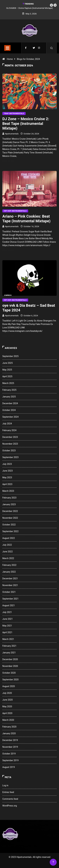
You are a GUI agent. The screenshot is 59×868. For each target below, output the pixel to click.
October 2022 (9, 525)
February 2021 (9, 646)
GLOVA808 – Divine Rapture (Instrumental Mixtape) (30, 8)
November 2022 (10, 518)
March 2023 (8, 491)
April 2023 (7, 484)
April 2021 (7, 632)
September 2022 (10, 531)
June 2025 (8, 363)
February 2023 (9, 498)
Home (10, 59)
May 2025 (7, 370)
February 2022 (9, 565)
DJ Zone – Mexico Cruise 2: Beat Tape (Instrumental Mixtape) (26, 124)
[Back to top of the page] (53, 862)
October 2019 (9, 754)
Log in (5, 785)
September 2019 (10, 760)
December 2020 (10, 659)
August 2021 (9, 605)
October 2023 (9, 451)
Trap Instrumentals (14, 113)
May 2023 (7, 477)
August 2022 (9, 538)
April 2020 (7, 713)
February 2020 (9, 727)
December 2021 (10, 579)
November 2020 (10, 666)
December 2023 (10, 437)
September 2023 (10, 457)
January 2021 (9, 653)
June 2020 (8, 700)
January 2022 (9, 572)
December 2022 (10, 511)
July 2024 (7, 424)
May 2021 (7, 626)
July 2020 (7, 693)
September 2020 (10, 680)
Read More (10, 161)
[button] (51, 5)
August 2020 (9, 686)
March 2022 (8, 558)
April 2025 (7, 376)
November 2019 (10, 747)
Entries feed (8, 792)
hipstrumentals (12, 134)
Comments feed (10, 799)
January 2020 (9, 733)
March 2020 (8, 720)
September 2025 (10, 356)
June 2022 (8, 552)
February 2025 (9, 390)
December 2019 (10, 740)
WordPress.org (10, 806)
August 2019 (9, 767)
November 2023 (10, 444)
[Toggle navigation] (7, 48)
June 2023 (8, 471)
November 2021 (10, 585)
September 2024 (10, 417)
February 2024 (9, 430)
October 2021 (9, 592)
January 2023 (9, 504)
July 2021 (7, 612)
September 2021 (10, 599)
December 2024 (10, 403)
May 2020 (7, 706)
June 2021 (8, 619)
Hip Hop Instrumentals (15, 211)
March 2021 (8, 639)
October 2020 (9, 673)
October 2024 (9, 410)
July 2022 (7, 545)
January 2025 (9, 397)
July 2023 (7, 464)
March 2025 (8, 383)
